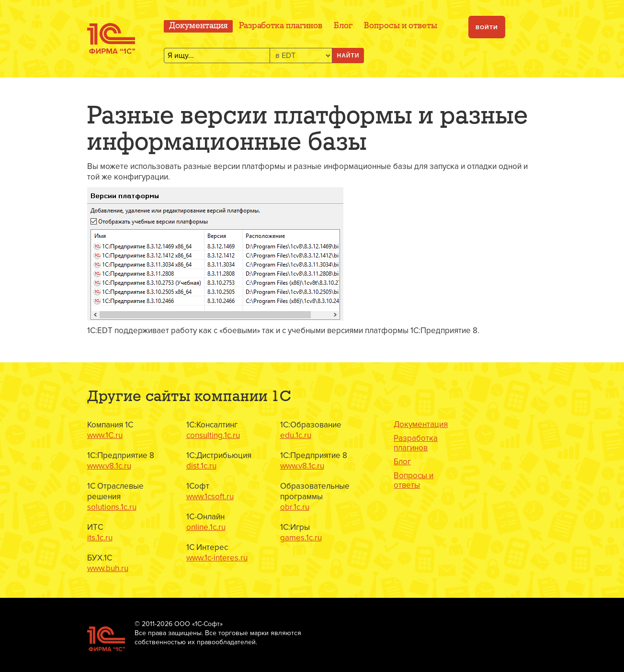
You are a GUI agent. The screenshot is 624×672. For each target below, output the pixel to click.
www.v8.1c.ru (109, 466)
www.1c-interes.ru (217, 558)
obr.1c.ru (295, 507)
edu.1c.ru (296, 435)
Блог (343, 26)
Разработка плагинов (281, 26)
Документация (198, 26)
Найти (348, 56)
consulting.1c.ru (213, 435)
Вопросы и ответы (401, 26)
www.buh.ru (108, 568)
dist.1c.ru (201, 466)
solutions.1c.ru (112, 507)
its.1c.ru (100, 538)
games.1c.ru (301, 538)
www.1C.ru (105, 435)
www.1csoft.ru (210, 497)
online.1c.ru (206, 527)
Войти (487, 28)
